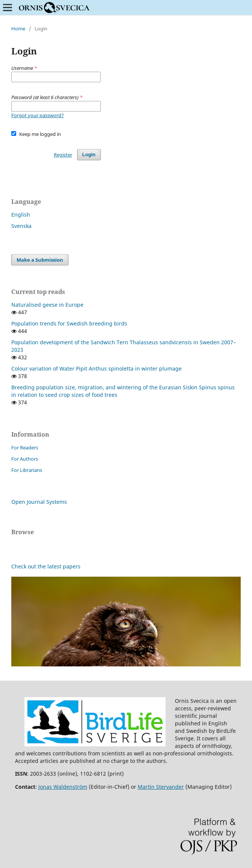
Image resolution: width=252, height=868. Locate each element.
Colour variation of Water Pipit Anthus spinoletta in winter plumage (96, 368)
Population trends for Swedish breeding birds (69, 323)
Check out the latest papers (46, 566)
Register (63, 155)
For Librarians (27, 470)
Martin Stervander (161, 787)
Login (89, 154)
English (21, 215)
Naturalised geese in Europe (47, 305)
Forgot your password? (38, 115)
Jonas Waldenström (63, 787)
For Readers (25, 448)
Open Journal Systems (39, 502)
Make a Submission (40, 260)
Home (18, 29)
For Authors (25, 459)
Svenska (21, 226)
